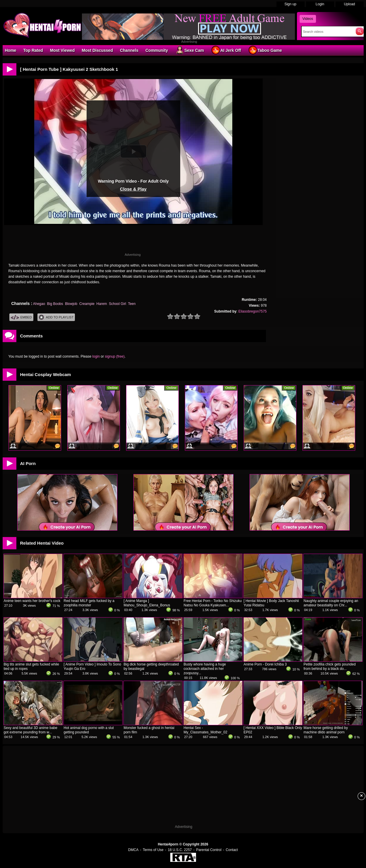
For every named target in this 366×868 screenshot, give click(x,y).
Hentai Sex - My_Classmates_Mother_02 (206, 730)
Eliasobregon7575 (253, 311)
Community (157, 50)
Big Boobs (55, 304)
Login (320, 4)
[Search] (327, 32)
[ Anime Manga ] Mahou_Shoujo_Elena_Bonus (147, 603)
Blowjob (71, 304)
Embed (21, 317)
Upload (349, 4)
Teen (132, 304)
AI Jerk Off (226, 50)
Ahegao (39, 304)
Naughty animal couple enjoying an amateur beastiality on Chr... (331, 603)
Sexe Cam (189, 50)
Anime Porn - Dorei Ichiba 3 (265, 664)
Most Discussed (97, 50)
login (96, 356)
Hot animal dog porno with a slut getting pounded (89, 730)
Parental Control (209, 850)
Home (11, 50)
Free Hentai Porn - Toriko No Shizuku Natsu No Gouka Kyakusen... (213, 603)
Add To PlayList (56, 317)
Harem (102, 304)
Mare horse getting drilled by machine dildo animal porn (326, 730)
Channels (129, 50)
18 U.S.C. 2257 (180, 850)
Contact (232, 850)
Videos (308, 19)
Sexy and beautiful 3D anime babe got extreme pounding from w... (31, 730)
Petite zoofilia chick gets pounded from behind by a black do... (330, 667)
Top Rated (33, 50)
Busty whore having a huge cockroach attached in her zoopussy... (205, 669)
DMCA (133, 850)
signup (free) (115, 356)
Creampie (87, 304)
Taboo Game (265, 50)
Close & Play (133, 189)
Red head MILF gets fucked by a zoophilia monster (89, 603)
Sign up (290, 4)
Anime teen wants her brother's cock (32, 601)
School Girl (117, 304)
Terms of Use (153, 850)
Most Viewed (62, 50)
